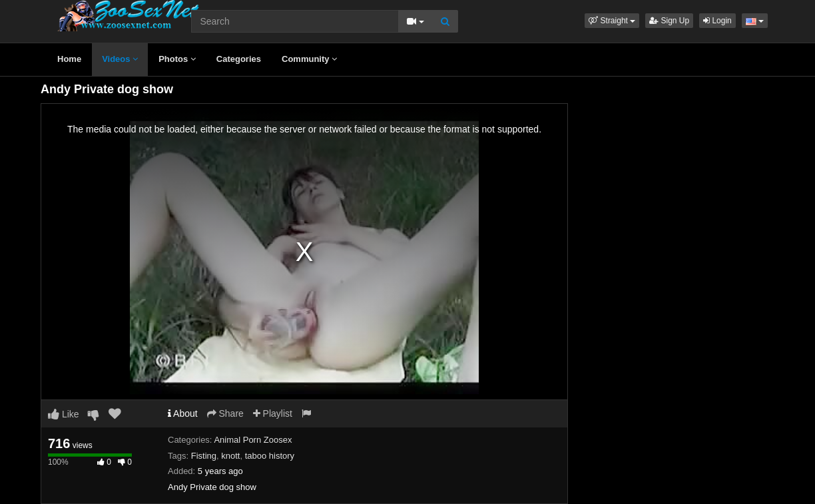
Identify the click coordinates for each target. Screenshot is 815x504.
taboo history (270, 456)
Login (717, 21)
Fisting (204, 456)
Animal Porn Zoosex (253, 440)
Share (225, 413)
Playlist (273, 413)
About (183, 413)
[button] (612, 21)
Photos (177, 59)
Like (64, 414)
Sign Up (669, 21)
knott (230, 456)
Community (309, 59)
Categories (239, 59)
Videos (120, 59)
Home (69, 59)
